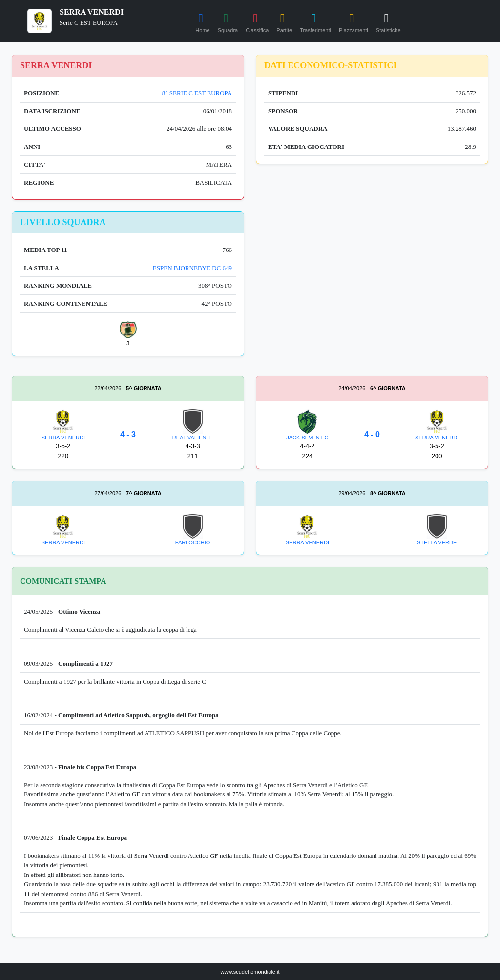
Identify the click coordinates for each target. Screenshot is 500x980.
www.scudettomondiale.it (250, 972)
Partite (284, 21)
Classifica (257, 21)
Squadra (228, 21)
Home (202, 21)
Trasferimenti (315, 21)
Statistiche (388, 21)
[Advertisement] (372, 280)
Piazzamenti (354, 21)
